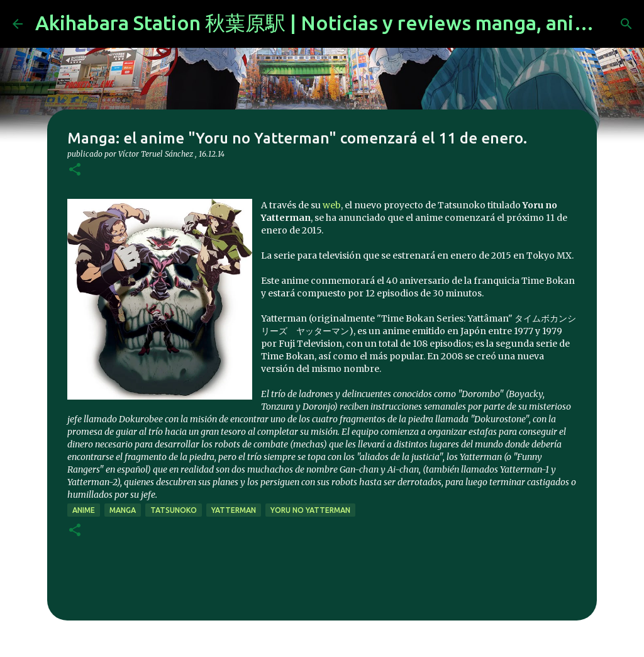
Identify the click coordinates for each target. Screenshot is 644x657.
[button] (75, 170)
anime (84, 510)
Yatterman (234, 510)
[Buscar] (626, 24)
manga (123, 510)
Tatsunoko (174, 510)
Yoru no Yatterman (310, 510)
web (332, 205)
